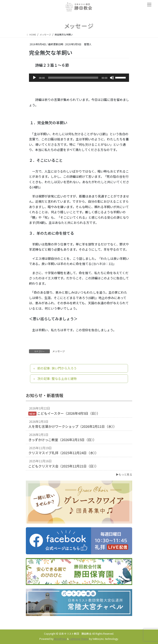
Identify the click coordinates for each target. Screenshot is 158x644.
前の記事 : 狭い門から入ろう (57, 368)
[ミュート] (112, 78)
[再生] (34, 78)
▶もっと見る (124, 474)
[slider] (73, 78)
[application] (79, 78)
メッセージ (59, 351)
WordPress (60, 639)
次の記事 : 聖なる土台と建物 (57, 378)
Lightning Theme (79, 639)
